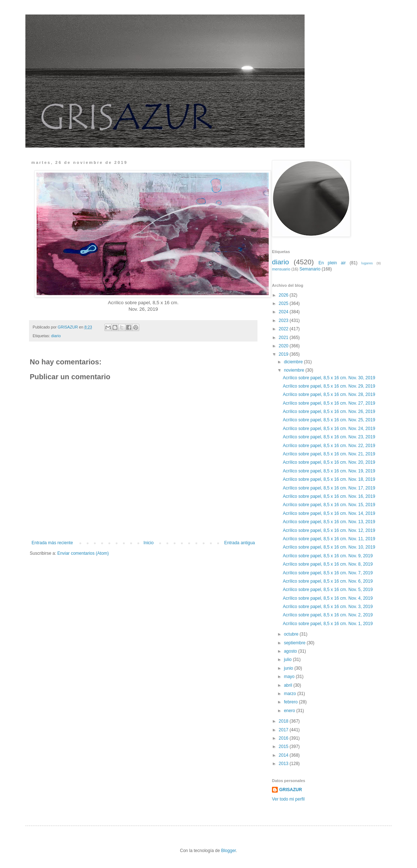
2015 (284, 747)
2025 (284, 303)
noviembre (295, 370)
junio (289, 668)
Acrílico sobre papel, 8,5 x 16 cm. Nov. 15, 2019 (329, 505)
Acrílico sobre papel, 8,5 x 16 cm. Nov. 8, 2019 (328, 564)
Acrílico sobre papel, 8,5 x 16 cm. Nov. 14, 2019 (329, 513)
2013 (284, 764)
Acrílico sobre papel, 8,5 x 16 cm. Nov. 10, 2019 (329, 547)
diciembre (294, 362)
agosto (291, 651)
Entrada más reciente (52, 543)
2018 (284, 721)
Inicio (149, 543)
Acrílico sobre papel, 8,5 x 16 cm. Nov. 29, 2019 (329, 386)
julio (288, 660)
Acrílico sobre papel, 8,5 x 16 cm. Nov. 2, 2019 (328, 615)
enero (290, 711)
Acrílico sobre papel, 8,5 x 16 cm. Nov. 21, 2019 (329, 454)
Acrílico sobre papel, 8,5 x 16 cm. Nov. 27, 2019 (329, 403)
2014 (284, 755)
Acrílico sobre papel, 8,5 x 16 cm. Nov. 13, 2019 (329, 522)
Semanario (310, 269)
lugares (367, 263)
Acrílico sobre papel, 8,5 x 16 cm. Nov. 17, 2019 (329, 488)
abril (289, 685)
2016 (284, 738)
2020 (284, 346)
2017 (284, 730)
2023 (284, 321)
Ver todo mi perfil (288, 799)
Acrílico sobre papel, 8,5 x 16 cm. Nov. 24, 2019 (329, 429)
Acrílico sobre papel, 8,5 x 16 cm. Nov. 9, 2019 (328, 556)
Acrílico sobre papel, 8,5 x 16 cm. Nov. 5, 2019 (328, 590)
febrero (291, 702)
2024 (284, 312)
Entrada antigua (240, 543)
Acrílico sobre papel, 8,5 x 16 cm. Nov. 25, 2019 (329, 420)
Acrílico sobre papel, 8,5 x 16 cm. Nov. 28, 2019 (329, 394)
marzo (291, 694)
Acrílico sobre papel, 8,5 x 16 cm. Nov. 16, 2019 (329, 496)
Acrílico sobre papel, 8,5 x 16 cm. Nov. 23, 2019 (329, 437)
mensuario (281, 269)
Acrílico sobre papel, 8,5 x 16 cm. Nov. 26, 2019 (329, 412)
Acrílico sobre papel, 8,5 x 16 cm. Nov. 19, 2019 (329, 471)
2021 (284, 338)
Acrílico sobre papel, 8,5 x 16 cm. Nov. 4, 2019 (328, 598)
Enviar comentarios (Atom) (83, 553)
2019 (284, 354)
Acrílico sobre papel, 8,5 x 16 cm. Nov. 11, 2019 (329, 539)
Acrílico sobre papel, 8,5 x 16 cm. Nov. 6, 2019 (328, 581)
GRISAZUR (291, 790)
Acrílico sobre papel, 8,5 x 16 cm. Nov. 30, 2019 (329, 378)
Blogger (229, 851)
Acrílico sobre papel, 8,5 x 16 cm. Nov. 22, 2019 (329, 446)
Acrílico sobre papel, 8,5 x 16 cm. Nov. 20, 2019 (329, 462)
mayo (290, 677)
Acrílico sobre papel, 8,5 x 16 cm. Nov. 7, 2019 (328, 573)
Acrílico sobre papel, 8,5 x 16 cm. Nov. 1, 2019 (328, 624)
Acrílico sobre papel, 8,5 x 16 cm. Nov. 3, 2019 (328, 607)
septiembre (295, 643)
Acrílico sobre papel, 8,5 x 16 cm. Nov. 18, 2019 (329, 479)
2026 (284, 295)
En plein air (332, 263)
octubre (292, 634)
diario (56, 336)
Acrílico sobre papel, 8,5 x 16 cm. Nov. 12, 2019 (329, 530)
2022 (284, 329)
